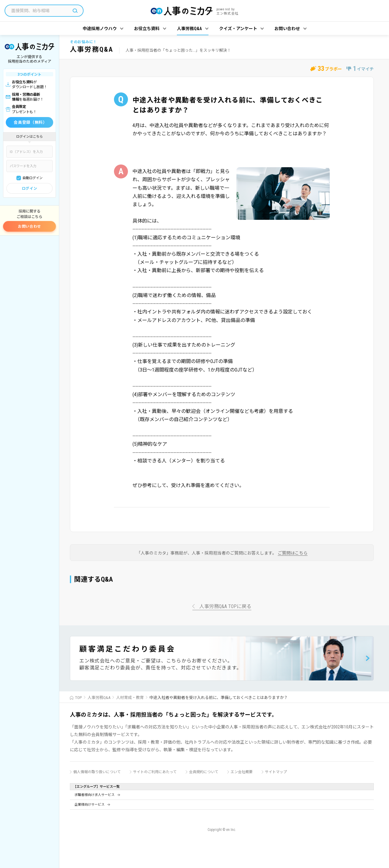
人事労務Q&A (99, 698)
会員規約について (204, 772)
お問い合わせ (29, 227)
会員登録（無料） (30, 122)
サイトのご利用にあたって (155, 772)
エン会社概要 (242, 772)
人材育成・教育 (130, 698)
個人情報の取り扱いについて (97, 772)
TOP (78, 698)
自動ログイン (33, 178)
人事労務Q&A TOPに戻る (225, 607)
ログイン (29, 188)
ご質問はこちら (293, 553)
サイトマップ (276, 772)
